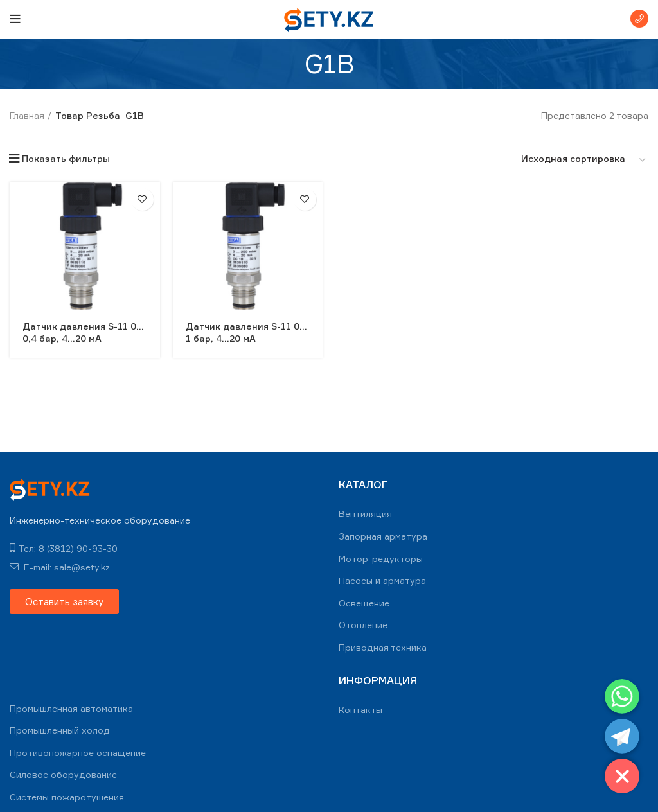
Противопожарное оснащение (78, 753)
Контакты (360, 710)
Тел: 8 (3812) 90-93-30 (64, 548)
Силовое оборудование (63, 774)
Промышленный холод (60, 730)
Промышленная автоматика (71, 708)
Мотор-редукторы (381, 559)
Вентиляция (365, 514)
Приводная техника (383, 647)
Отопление (363, 625)
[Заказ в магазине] (584, 161)
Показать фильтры (66, 159)
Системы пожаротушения (67, 797)
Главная (27, 115)
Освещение (364, 603)
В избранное (142, 199)
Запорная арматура (383, 536)
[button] (64, 602)
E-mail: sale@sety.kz (60, 567)
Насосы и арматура (382, 580)
